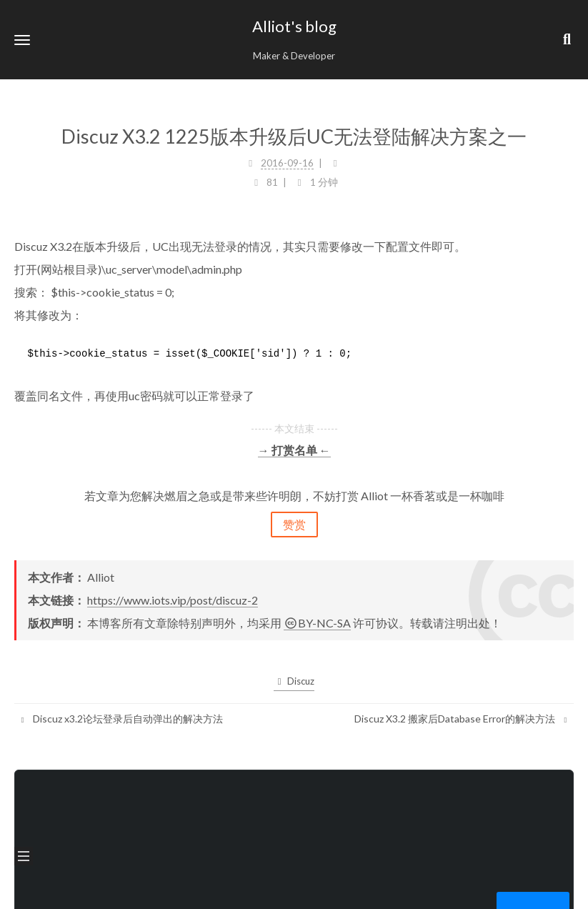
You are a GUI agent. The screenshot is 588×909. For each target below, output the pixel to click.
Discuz (294, 681)
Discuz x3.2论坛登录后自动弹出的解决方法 (120, 719)
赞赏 (294, 524)
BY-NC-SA (317, 623)
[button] (22, 40)
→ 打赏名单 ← (294, 450)
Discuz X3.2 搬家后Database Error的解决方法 (462, 719)
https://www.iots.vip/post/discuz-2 (173, 600)
